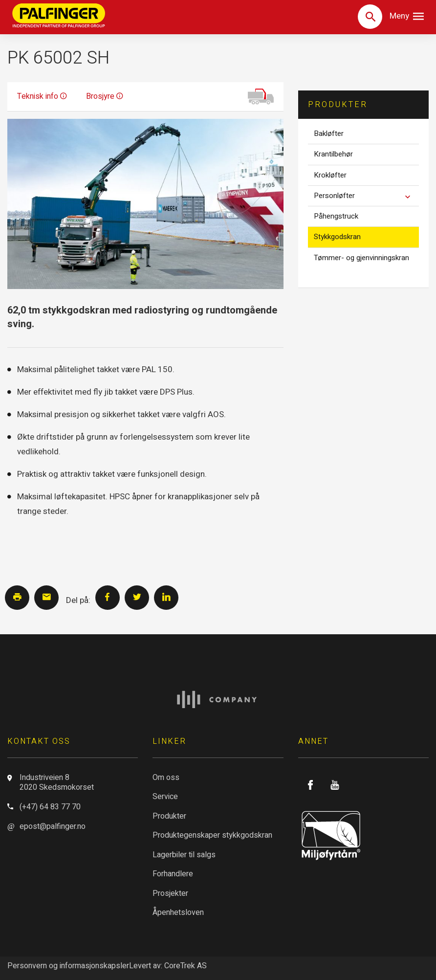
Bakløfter (329, 134)
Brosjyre (104, 96)
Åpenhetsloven (178, 913)
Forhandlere (173, 874)
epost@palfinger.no (53, 826)
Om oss (166, 778)
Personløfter (366, 196)
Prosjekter (170, 893)
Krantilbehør (333, 154)
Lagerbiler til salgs (184, 855)
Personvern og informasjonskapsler (68, 966)
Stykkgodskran (337, 237)
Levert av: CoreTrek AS (168, 966)
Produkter (169, 816)
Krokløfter (330, 175)
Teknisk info (42, 96)
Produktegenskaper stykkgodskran (212, 835)
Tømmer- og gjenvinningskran (361, 258)
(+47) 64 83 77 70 (50, 807)
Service (165, 797)
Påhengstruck (336, 216)
